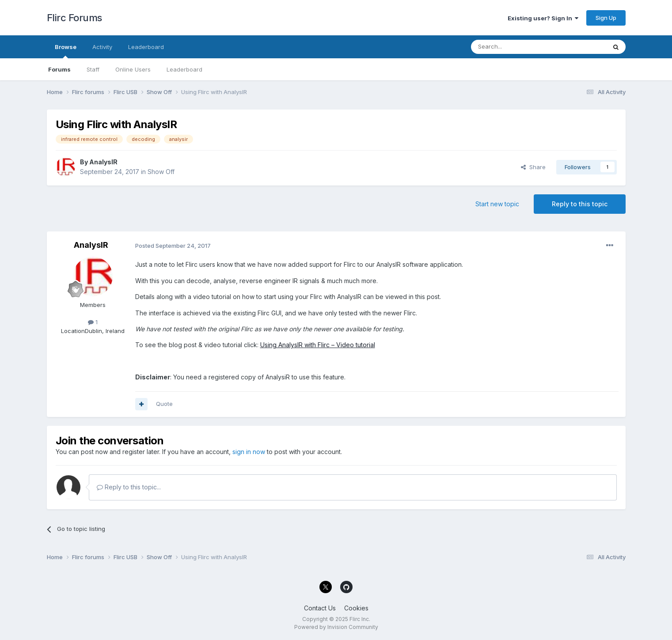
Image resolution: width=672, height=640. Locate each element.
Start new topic (497, 204)
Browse (66, 51)
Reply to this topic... (129, 487)
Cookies (356, 608)
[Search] (516, 47)
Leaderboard (184, 69)
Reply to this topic (580, 204)
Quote (164, 404)
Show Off (161, 172)
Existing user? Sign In (543, 18)
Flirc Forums (74, 18)
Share (533, 167)
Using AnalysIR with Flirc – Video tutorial (318, 345)
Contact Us (320, 608)
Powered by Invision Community (336, 627)
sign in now (249, 452)
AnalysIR (103, 162)
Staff (93, 69)
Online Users (133, 69)
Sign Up (606, 18)
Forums (59, 69)
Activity (102, 47)
